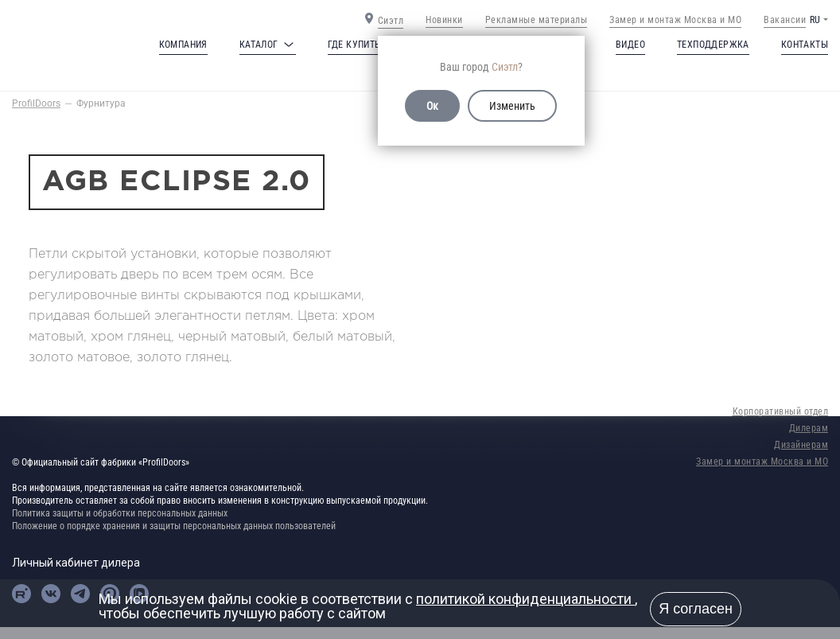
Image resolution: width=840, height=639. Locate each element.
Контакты (805, 45)
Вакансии (785, 20)
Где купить (354, 45)
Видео (630, 45)
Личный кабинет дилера (76, 563)
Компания (183, 45)
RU (815, 20)
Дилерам (809, 428)
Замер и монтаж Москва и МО (675, 20)
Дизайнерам (801, 445)
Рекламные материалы (537, 20)
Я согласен (696, 609)
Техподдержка (713, 45)
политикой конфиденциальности (525, 599)
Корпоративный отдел (781, 411)
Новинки (444, 20)
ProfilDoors (36, 103)
